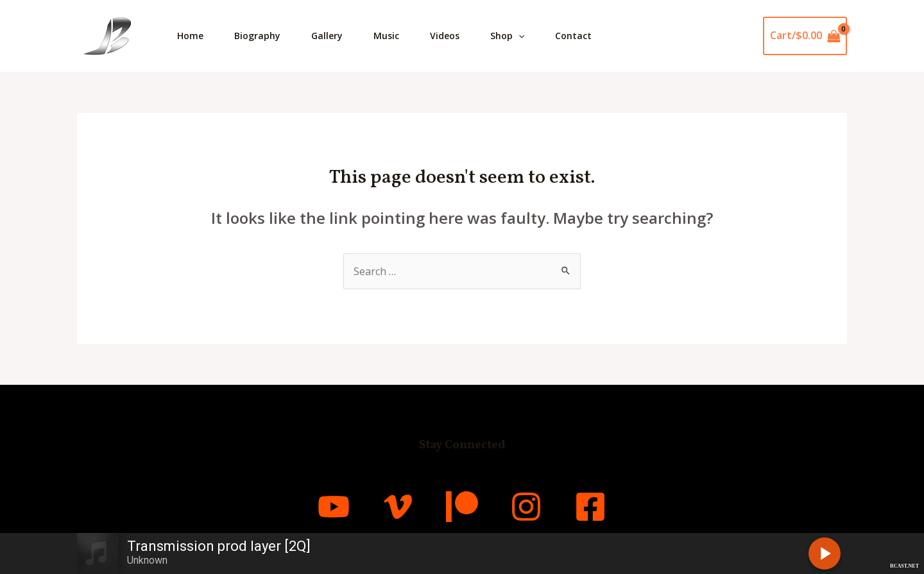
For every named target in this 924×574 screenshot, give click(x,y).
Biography (257, 36)
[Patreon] (462, 507)
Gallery (327, 36)
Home (190, 36)
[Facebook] (590, 507)
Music (386, 36)
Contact (573, 36)
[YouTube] (334, 507)
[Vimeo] (398, 507)
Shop (507, 36)
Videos (445, 36)
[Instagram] (526, 507)
